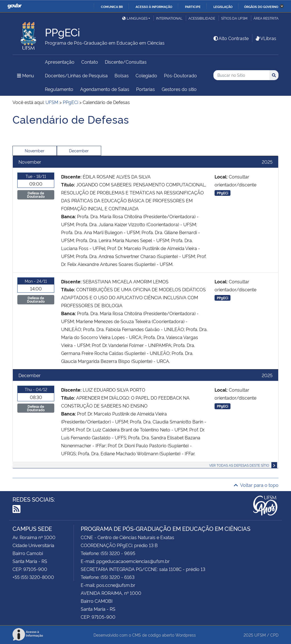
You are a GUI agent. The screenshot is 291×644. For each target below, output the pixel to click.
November (35, 150)
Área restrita (266, 18)
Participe (193, 7)
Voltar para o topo (256, 485)
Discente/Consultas (126, 62)
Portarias (145, 89)
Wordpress (186, 635)
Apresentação (60, 62)
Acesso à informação (154, 7)
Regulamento (59, 89)
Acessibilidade (202, 18)
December (79, 150)
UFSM (260, 635)
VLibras (265, 38)
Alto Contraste (231, 38)
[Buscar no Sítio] (241, 75)
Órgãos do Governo (261, 7)
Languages (135, 18)
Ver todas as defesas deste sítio (239, 465)
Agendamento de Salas (105, 89)
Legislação (223, 7)
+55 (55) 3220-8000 (33, 577)
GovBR (14, 6)
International (169, 18)
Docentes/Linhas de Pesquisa (76, 75)
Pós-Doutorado (180, 75)
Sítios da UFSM (234, 18)
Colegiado (146, 75)
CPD (274, 635)
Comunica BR (112, 7)
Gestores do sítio (179, 89)
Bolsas (122, 75)
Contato (90, 62)
